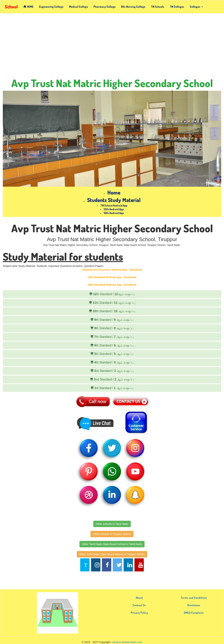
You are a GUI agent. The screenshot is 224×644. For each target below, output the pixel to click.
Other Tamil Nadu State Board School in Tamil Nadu (112, 544)
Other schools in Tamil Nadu (112, 524)
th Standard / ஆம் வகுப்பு (112, 294)
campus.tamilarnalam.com (127, 642)
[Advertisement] (112, 47)
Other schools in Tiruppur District (112, 534)
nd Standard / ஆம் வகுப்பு (112, 379)
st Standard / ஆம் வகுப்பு (112, 388)
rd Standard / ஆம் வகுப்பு (112, 371)
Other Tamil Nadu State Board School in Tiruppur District (112, 554)
